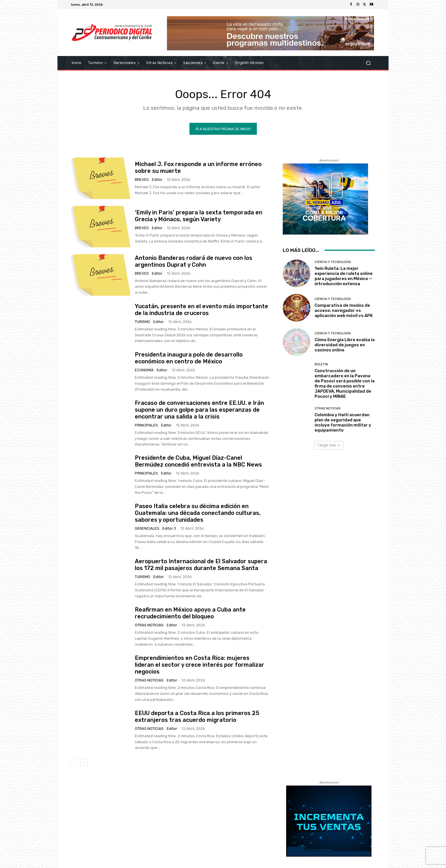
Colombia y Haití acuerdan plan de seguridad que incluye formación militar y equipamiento (343, 422)
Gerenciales (147, 528)
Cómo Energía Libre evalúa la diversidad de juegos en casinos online (345, 345)
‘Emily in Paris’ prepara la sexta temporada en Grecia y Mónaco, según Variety (199, 216)
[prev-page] (75, 762)
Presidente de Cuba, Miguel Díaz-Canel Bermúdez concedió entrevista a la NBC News (198, 461)
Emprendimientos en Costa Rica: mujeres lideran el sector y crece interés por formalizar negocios (200, 665)
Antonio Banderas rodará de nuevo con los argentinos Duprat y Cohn (194, 261)
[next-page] (84, 762)
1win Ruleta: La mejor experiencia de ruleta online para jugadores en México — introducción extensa (344, 276)
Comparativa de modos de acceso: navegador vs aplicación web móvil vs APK (344, 310)
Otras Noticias (149, 625)
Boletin (321, 364)
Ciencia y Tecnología (333, 262)
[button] (368, 63)
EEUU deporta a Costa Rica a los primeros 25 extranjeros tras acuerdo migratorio (197, 716)
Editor (157, 180)
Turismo (143, 322)
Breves (142, 180)
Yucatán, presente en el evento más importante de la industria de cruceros (202, 310)
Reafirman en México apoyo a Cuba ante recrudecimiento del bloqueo (190, 613)
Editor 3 (169, 528)
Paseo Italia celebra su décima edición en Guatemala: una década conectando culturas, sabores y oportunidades (198, 513)
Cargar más (329, 445)
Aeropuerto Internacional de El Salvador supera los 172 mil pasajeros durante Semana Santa (201, 565)
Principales (146, 425)
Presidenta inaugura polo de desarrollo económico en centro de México (189, 358)
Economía (144, 370)
